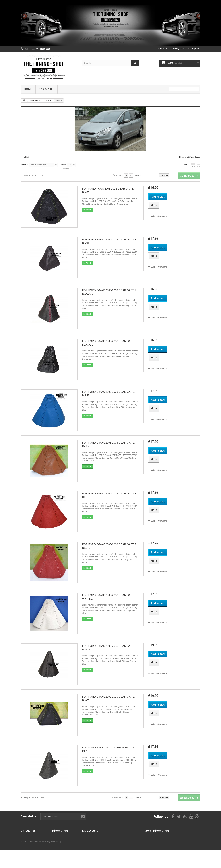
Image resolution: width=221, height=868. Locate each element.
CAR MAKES (47, 89)
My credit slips (89, 840)
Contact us (162, 49)
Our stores (56, 836)
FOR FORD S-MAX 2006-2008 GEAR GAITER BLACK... (109, 241)
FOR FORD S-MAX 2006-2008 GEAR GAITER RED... (109, 495)
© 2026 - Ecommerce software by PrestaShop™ (42, 860)
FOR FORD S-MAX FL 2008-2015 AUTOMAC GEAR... (109, 749)
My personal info (90, 848)
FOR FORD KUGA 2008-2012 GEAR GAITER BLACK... (109, 190)
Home (28, 89)
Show (63, 165)
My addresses (89, 844)
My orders (87, 836)
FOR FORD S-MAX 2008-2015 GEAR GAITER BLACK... (109, 648)
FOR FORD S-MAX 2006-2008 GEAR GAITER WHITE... (109, 597)
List (198, 165)
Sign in (195, 49)
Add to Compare (159, 216)
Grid (193, 165)
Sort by (24, 165)
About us (56, 846)
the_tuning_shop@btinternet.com (171, 848)
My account (90, 831)
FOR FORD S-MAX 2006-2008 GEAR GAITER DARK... (109, 445)
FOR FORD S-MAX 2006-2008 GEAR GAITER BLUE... (109, 394)
